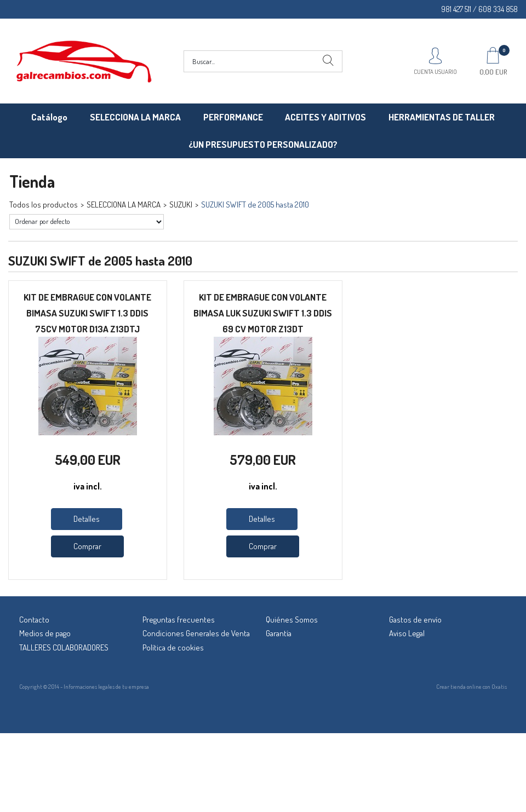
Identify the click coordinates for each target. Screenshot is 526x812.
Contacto (34, 620)
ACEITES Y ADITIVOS (325, 117)
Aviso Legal (407, 633)
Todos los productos (44, 205)
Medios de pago (45, 633)
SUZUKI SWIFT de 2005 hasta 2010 (255, 205)
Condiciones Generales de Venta (196, 633)
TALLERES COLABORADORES (64, 647)
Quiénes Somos (292, 620)
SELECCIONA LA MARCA (135, 117)
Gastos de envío (415, 620)
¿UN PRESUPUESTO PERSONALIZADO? (263, 144)
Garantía (279, 633)
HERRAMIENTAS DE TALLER (442, 117)
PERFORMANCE (233, 117)
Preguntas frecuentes (179, 620)
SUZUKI (181, 205)
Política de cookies (173, 647)
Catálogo (49, 117)
